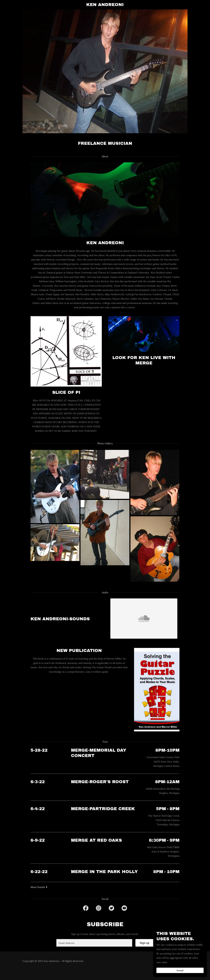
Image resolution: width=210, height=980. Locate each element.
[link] (105, 5)
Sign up (145, 943)
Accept (180, 970)
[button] (39, 887)
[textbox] (94, 943)
